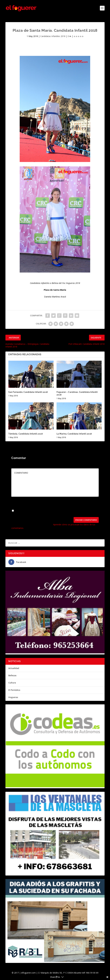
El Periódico (14, 690)
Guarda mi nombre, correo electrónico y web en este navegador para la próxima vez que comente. (53, 512)
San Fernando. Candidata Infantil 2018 (28, 392)
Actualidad (14, 668)
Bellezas (12, 675)
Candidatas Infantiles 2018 (53, 36)
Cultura (12, 683)
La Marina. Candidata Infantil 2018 (74, 434)
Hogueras (13, 697)
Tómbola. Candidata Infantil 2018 (25, 434)
